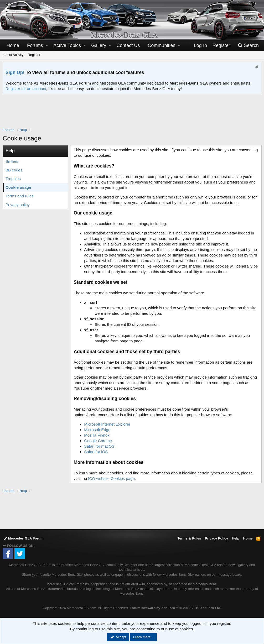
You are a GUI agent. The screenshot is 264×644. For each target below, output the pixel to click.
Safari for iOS (96, 452)
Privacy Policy (216, 538)
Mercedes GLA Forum (24, 538)
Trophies (13, 179)
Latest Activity (13, 55)
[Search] (248, 46)
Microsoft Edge (97, 430)
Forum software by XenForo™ (175, 608)
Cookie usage (18, 187)
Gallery (99, 45)
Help (236, 538)
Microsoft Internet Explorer (107, 424)
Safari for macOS (99, 446)
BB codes (14, 170)
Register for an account (26, 89)
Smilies (12, 161)
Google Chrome (98, 441)
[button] (47, 46)
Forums (35, 45)
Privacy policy (18, 205)
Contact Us (128, 45)
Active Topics (67, 45)
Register (34, 55)
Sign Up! (15, 72)
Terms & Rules (189, 538)
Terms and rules (20, 196)
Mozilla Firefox (97, 435)
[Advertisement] (132, 114)
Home (13, 45)
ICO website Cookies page (112, 478)
